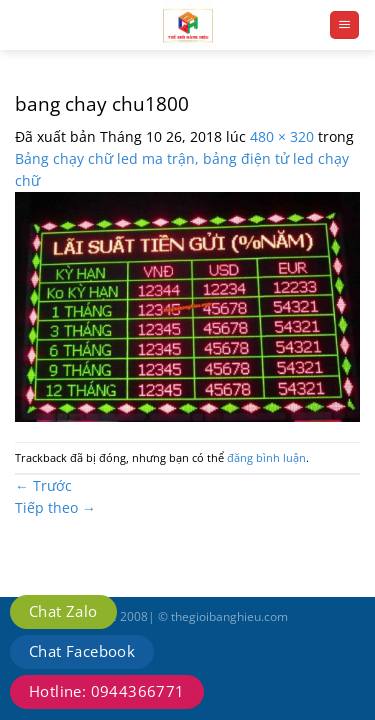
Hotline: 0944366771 (107, 691)
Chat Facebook (82, 651)
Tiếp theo (55, 507)
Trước (43, 485)
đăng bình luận (266, 457)
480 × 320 (282, 136)
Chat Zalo (63, 611)
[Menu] (344, 25)
